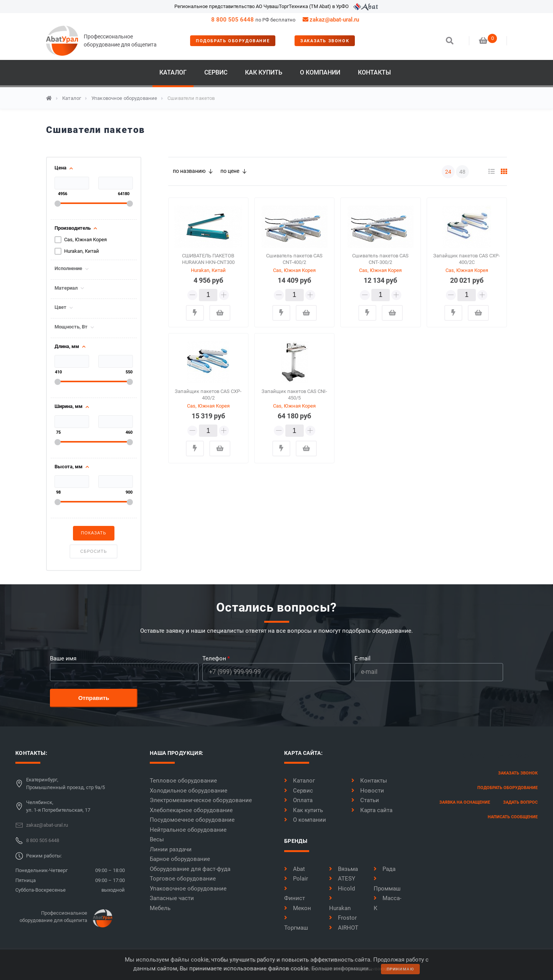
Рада (385, 869)
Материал (66, 288)
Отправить (94, 698)
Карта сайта (372, 810)
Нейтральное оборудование (188, 830)
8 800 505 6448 (233, 20)
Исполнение (68, 269)
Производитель (73, 228)
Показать (94, 533)
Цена (60, 168)
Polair (296, 879)
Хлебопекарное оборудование (191, 810)
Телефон (214, 658)
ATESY (342, 879)
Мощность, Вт (71, 327)
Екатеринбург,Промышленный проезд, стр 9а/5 (65, 784)
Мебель (160, 908)
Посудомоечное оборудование (192, 820)
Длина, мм (67, 347)
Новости (368, 791)
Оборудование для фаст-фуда (190, 869)
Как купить (264, 72)
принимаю (401, 969)
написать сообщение (513, 817)
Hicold (342, 889)
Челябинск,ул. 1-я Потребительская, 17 (58, 806)
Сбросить (94, 551)
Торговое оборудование (183, 879)
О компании (320, 72)
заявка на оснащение (465, 802)
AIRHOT (344, 928)
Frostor (343, 918)
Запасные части (172, 898)
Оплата (298, 800)
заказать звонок (325, 41)
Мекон (298, 908)
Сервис (216, 72)
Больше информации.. (342, 968)
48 (462, 172)
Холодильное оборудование (189, 791)
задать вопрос (520, 802)
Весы (157, 839)
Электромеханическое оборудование (201, 800)
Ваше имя (63, 658)
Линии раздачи (171, 849)
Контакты (374, 72)
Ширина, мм (69, 406)
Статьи (365, 800)
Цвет (60, 307)
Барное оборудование (180, 859)
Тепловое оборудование (183, 781)
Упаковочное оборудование (124, 98)
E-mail (363, 658)
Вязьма (344, 869)
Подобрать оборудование (233, 41)
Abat (295, 869)
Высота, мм (69, 467)
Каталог (173, 72)
